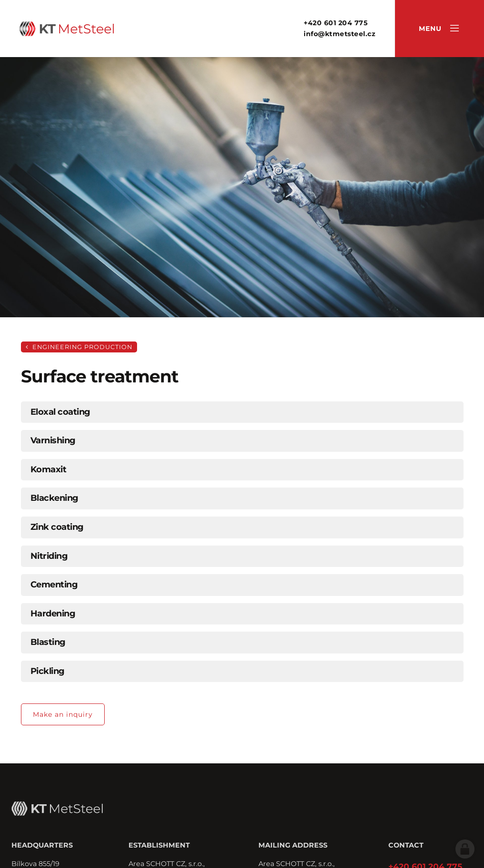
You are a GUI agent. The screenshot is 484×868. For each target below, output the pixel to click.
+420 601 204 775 (336, 23)
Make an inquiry (63, 714)
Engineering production (79, 347)
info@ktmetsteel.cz (340, 34)
